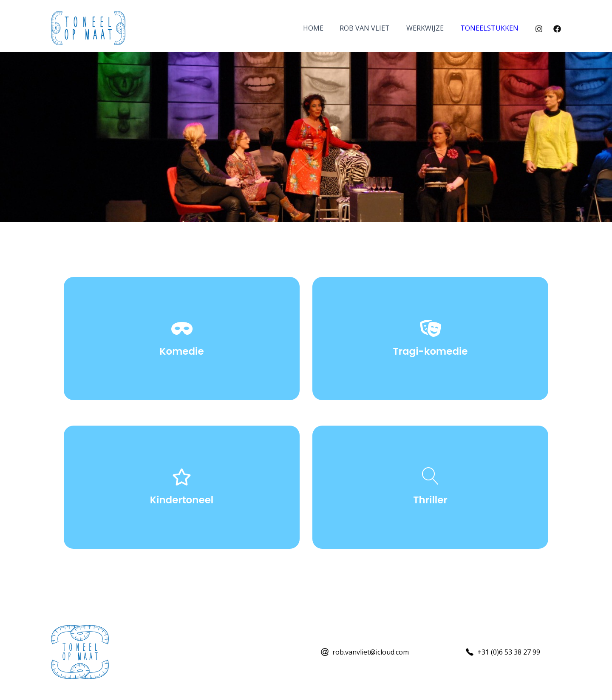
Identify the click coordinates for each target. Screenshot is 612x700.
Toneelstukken (491, 28)
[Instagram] (539, 29)
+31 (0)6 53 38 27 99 (509, 652)
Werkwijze (429, 28)
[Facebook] (557, 29)
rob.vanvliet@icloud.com (371, 652)
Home (323, 28)
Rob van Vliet (372, 28)
